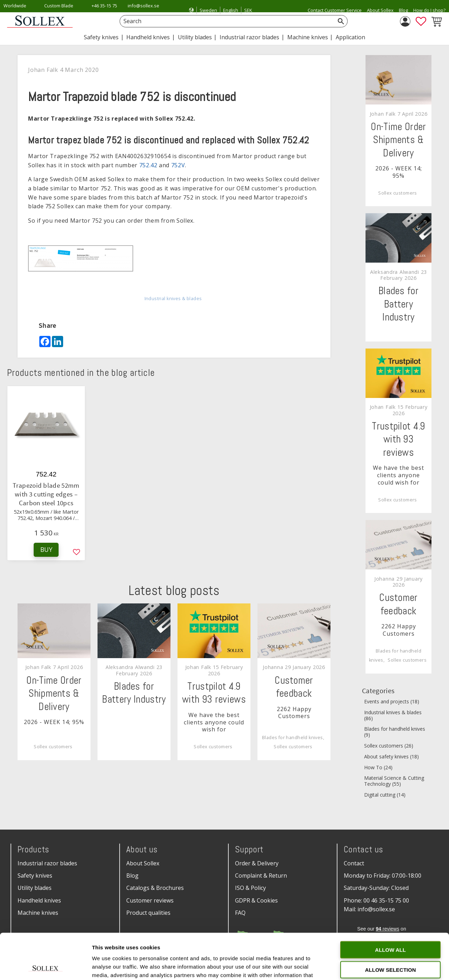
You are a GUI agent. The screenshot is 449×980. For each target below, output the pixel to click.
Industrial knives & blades (173, 299)
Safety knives (35, 876)
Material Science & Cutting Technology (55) (394, 781)
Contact (354, 863)
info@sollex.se (143, 6)
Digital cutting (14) (385, 795)
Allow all (390, 904)
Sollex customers (53, 747)
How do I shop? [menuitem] (429, 10)
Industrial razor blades (47, 863)
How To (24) (378, 768)
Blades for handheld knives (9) (395, 732)
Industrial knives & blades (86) (393, 716)
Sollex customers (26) (389, 746)
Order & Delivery (257, 863)
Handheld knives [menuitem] (148, 37)
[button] (421, 21)
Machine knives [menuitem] (308, 37)
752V (178, 165)
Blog (132, 876)
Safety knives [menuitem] (101, 37)
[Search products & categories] (226, 21)
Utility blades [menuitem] (195, 37)
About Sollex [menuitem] (380, 10)
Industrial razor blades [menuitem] (249, 37)
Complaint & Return (261, 876)
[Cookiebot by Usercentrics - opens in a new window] (45, 966)
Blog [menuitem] (403, 10)
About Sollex (143, 863)
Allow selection (391, 924)
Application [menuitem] (350, 37)
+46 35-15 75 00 (104, 10)
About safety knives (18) (391, 757)
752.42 (148, 165)
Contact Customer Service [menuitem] (335, 10)
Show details (368, 966)
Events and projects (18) (392, 702)
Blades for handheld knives (293, 738)
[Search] (341, 21)
